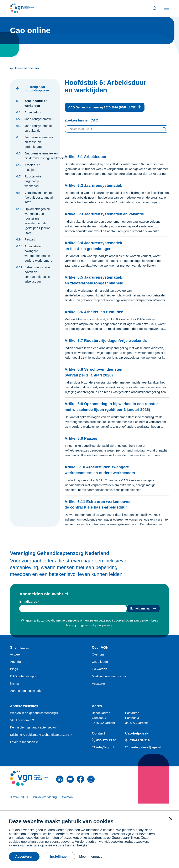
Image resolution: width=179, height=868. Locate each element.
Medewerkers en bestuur (109, 683)
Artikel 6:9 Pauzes (83, 445)
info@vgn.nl (105, 754)
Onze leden (100, 669)
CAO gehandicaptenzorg (27, 683)
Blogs (14, 676)
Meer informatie (91, 856)
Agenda (15, 669)
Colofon (67, 804)
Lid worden (99, 676)
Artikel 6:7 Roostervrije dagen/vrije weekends (112, 341)
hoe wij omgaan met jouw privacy (89, 632)
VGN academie (22, 727)
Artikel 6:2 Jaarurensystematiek (98, 186)
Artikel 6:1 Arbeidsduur (89, 157)
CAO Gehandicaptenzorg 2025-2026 (95, 108)
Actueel (15, 661)
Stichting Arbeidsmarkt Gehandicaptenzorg (41, 742)
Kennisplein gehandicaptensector (35, 734)
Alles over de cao (25, 69)
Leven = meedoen (24, 749)
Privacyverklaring (45, 804)
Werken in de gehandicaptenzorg (34, 720)
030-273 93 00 (106, 747)
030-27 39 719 (140, 747)
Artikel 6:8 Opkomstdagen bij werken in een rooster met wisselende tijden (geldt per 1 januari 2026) (103, 410)
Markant (16, 690)
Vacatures (99, 690)
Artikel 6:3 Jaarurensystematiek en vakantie (110, 215)
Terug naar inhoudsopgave (33, 89)
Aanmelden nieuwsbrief (26, 698)
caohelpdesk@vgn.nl (145, 754)
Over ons (98, 661)
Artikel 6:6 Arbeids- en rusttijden (98, 313)
